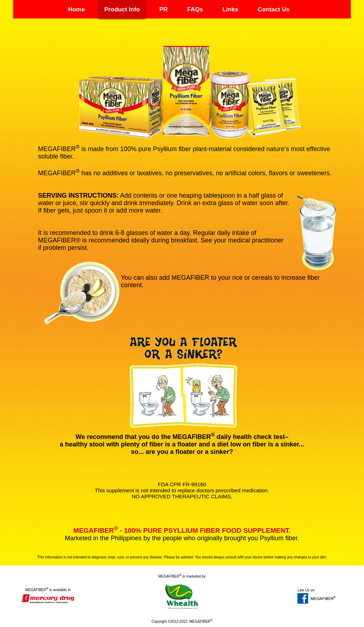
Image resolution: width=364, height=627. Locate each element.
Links (230, 9)
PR (164, 9)
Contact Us (274, 9)
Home (76, 9)
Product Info (122, 9)
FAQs (195, 9)
